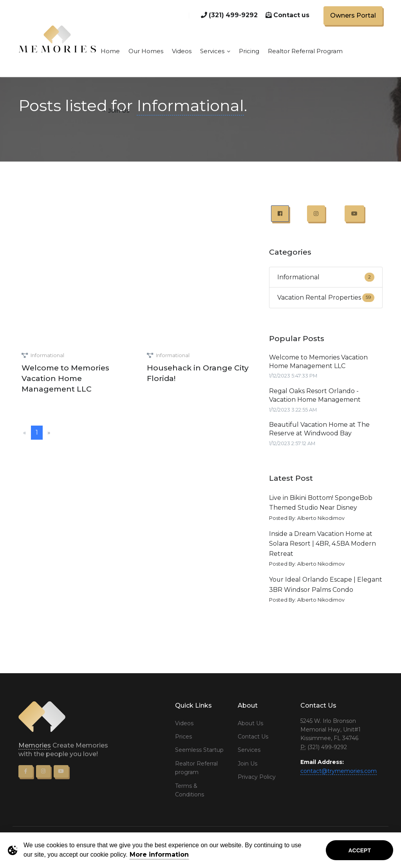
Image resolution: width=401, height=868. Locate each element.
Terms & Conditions (190, 790)
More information (159, 855)
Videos (182, 51)
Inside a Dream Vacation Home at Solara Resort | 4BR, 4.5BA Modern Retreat (322, 544)
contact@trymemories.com (339, 771)
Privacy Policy (257, 777)
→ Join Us (115, 111)
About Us (250, 723)
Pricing (249, 51)
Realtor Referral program (196, 768)
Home (110, 51)
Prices (183, 737)
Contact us (287, 15)
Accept (359, 850)
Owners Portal (353, 15)
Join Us (247, 764)
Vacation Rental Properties (319, 297)
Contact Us (253, 737)
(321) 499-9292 (229, 15)
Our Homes (146, 51)
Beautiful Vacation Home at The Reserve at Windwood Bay (319, 429)
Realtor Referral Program (305, 51)
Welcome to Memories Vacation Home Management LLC (65, 378)
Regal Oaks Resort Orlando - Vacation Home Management (315, 395)
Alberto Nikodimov (321, 518)
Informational (47, 355)
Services (215, 51)
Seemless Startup (199, 750)
